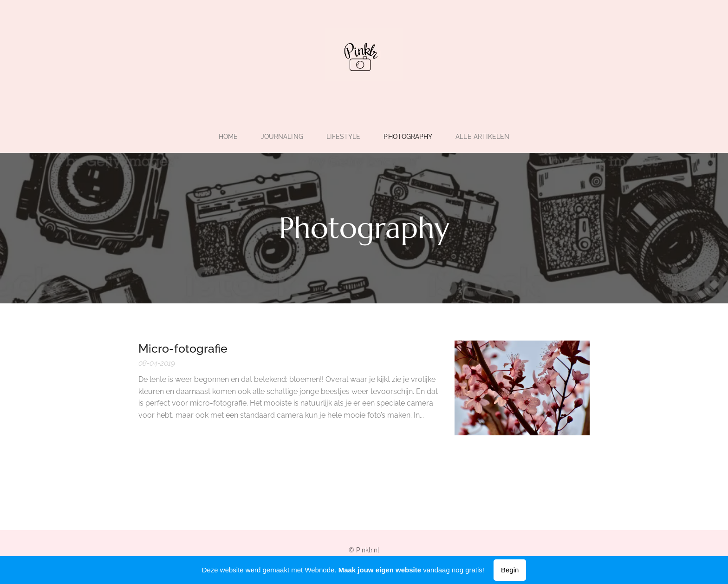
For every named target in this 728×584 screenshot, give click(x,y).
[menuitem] (228, 137)
